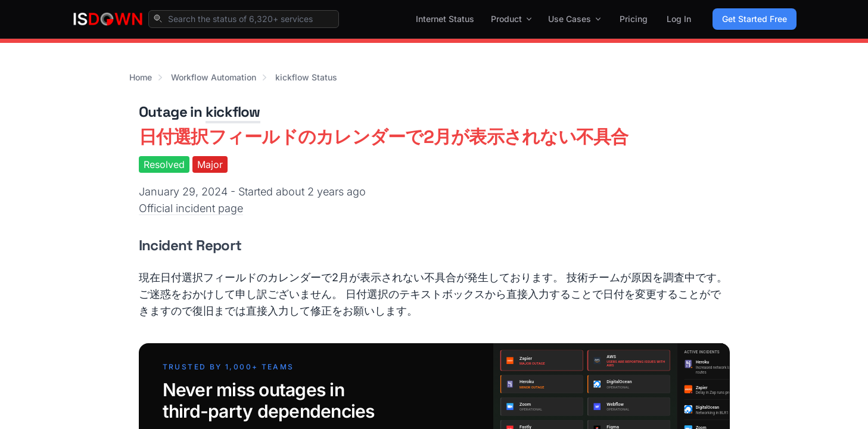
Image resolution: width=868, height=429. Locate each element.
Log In (679, 19)
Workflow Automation (214, 77)
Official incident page (191, 208)
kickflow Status (306, 77)
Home (141, 77)
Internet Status (445, 19)
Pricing (634, 19)
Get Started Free (755, 19)
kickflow (233, 112)
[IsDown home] (108, 19)
